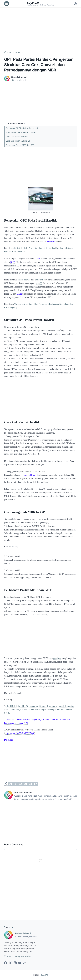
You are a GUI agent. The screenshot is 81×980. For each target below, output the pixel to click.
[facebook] (11, 784)
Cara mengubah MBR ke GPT (19, 141)
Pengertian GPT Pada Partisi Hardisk (22, 128)
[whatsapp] (21, 784)
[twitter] (16, 784)
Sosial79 (33, 3)
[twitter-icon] (10, 963)
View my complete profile (17, 956)
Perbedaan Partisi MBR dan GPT (20, 145)
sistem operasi (24, 280)
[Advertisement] (40, 29)
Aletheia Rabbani (23, 933)
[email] (36, 784)
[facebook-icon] (6, 963)
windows (57, 658)
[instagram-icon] (15, 963)
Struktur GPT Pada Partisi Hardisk (21, 132)
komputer (39, 280)
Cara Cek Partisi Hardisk (17, 137)
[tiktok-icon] (25, 963)
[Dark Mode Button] (75, 4)
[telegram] (26, 784)
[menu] (7, 4)
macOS (39, 283)
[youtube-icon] (20, 963)
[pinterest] (31, 784)
